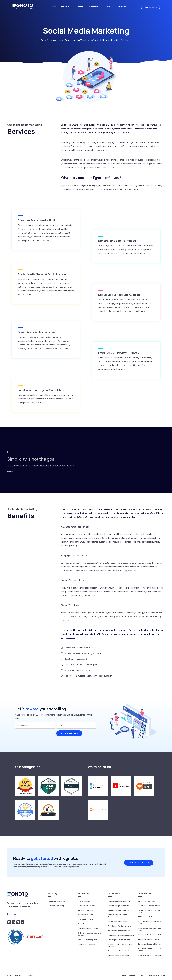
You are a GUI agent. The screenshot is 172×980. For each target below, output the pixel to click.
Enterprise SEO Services (86, 906)
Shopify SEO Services (85, 915)
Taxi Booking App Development (119, 931)
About (53, 6)
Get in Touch (150, 8)
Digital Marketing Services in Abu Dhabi (150, 929)
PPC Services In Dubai (146, 917)
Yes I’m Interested (69, 733)
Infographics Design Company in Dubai (150, 923)
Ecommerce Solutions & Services (150, 944)
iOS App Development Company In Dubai (150, 911)
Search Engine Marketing (56, 901)
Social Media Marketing (56, 906)
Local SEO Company (85, 901)
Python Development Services (119, 910)
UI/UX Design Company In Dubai (149, 906)
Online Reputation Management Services (89, 934)
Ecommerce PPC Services (87, 944)
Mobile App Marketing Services (89, 940)
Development (94, 6)
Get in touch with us (139, 863)
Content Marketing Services (88, 924)
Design (80, 6)
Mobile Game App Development (119, 921)
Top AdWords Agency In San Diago (150, 955)
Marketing (65, 6)
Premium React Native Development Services (121, 945)
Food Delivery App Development (119, 926)
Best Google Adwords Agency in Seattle (150, 950)
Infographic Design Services (88, 928)
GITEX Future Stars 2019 (147, 901)
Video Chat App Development (118, 956)
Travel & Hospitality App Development (121, 951)
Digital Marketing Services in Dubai (150, 935)
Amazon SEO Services (86, 910)
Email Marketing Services (87, 919)
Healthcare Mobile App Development (121, 935)
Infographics (121, 6)
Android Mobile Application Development (117, 916)
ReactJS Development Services (119, 901)
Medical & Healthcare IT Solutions (150, 939)
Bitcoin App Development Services (120, 940)
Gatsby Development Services (119, 906)
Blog (109, 6)
